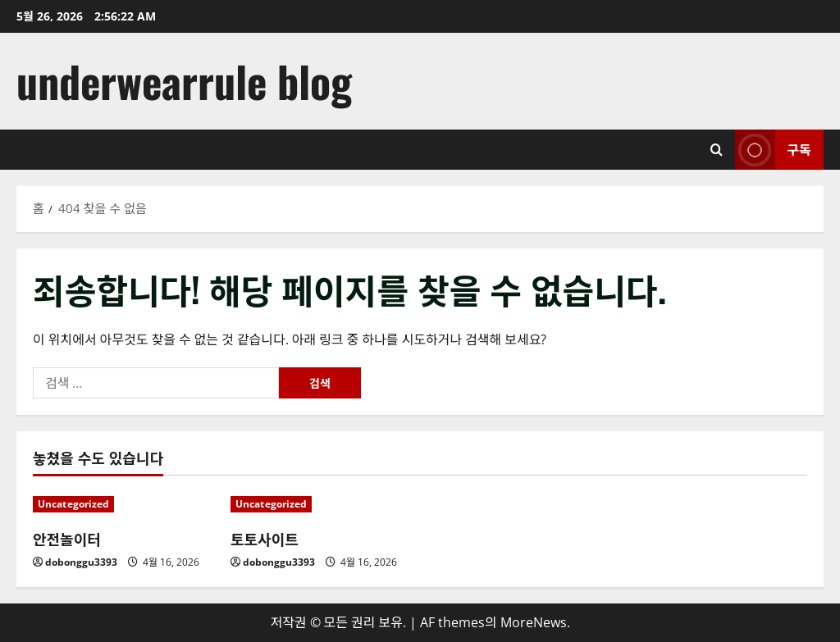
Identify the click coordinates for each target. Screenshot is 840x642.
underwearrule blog (184, 81)
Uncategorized (73, 504)
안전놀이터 (67, 539)
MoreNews (534, 622)
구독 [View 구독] (773, 150)
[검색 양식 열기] (717, 150)
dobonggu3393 (81, 562)
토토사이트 (265, 539)
